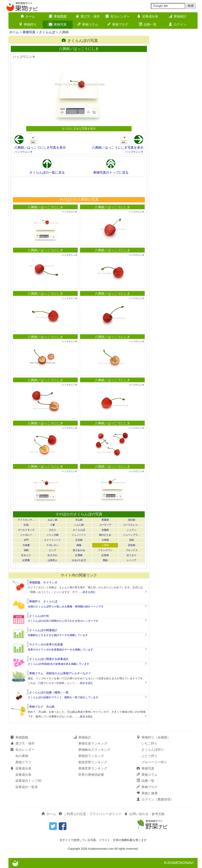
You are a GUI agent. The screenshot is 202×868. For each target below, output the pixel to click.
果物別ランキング (91, 756)
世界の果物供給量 (91, 775)
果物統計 (178, 16)
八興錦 (105, 545)
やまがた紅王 (79, 560)
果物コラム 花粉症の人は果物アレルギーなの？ (60, 673)
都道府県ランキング (93, 762)
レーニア (132, 560)
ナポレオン (53, 545)
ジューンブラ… (132, 535)
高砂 (132, 540)
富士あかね (79, 550)
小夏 (53, 525)
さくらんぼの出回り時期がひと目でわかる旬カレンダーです (63, 621)
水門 (26, 540)
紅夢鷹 (26, 560)
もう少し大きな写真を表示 (79, 128)
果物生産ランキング (93, 743)
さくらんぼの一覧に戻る (47, 172)
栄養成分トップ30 (28, 781)
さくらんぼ (47, 32)
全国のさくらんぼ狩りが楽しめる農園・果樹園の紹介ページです (66, 606)
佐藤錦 (105, 530)
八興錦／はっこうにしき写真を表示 (40, 148)
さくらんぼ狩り (153, 750)
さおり (53, 530)
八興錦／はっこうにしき (45, 207)
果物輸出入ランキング (94, 750)
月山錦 (79, 520)
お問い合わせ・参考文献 (144, 814)
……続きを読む (87, 592)
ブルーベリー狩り (154, 762)
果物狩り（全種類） (154, 737)
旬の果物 (22, 756)
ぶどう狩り (149, 756)
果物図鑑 (58, 16)
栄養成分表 (148, 16)
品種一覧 (148, 24)
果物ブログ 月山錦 (42, 707)
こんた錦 (79, 525)
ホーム (28, 16)
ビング (53, 550)
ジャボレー (26, 535)
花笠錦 (132, 545)
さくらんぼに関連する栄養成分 (49, 659)
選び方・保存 (88, 16)
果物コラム (88, 24)
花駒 (26, 550)
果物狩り (28, 24)
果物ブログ (118, 24)
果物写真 (58, 24)
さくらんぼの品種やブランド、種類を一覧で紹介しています (63, 697)
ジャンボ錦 (53, 535)
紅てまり (132, 555)
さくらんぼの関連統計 (43, 630)
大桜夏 (26, 545)
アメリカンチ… (26, 520)
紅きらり (26, 555)
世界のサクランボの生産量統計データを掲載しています (60, 650)
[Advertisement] (79, 187)
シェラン (132, 530)
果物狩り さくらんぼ (43, 601)
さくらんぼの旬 (39, 616)
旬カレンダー (118, 16)
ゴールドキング (26, 530)
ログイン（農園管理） (155, 799)
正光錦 (79, 540)
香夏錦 (105, 520)
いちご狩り (149, 743)
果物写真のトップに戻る (111, 172)
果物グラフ (23, 762)
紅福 (26, 525)
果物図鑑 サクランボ (43, 582)
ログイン (178, 24)
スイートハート (53, 540)
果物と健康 (147, 793)
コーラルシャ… (132, 525)
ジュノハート (79, 535)
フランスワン (105, 550)
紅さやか (53, 555)
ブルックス (132, 550)
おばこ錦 (53, 520)
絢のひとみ (105, 535)
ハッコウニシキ (23, 152)
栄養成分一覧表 (27, 787)
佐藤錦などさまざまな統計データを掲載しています (58, 635)
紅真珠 (105, 555)
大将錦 (105, 540)
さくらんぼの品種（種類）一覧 (49, 692)
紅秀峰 (79, 555)
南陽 (79, 545)
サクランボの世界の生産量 (46, 644)
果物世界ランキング (93, 768)
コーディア (105, 525)
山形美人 (53, 560)
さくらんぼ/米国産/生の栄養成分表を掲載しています (59, 664)
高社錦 (132, 520)
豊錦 (105, 560)
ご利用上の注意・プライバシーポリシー (90, 814)
